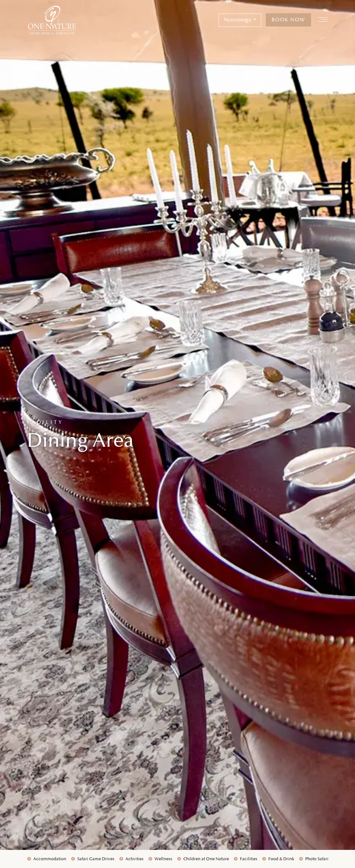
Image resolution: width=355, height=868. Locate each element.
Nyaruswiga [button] (238, 20)
